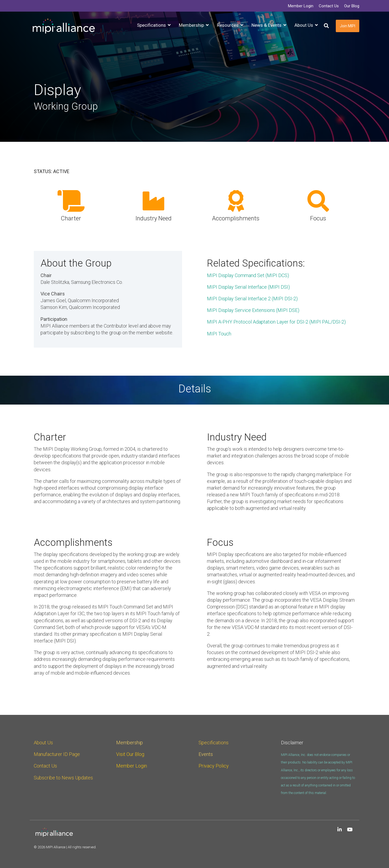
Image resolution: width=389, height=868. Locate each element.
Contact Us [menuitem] (329, 6)
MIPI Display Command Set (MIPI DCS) (248, 275)
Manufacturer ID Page (57, 754)
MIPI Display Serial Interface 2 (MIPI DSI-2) (252, 299)
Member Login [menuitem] (301, 6)
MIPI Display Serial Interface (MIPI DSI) (248, 287)
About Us (43, 743)
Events (206, 754)
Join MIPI (348, 26)
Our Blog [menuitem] (352, 6)
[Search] (326, 26)
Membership (130, 743)
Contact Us (45, 766)
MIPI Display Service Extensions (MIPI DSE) (253, 310)
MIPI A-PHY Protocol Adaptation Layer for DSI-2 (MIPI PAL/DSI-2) (277, 322)
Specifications (214, 743)
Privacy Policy (214, 766)
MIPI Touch (219, 334)
